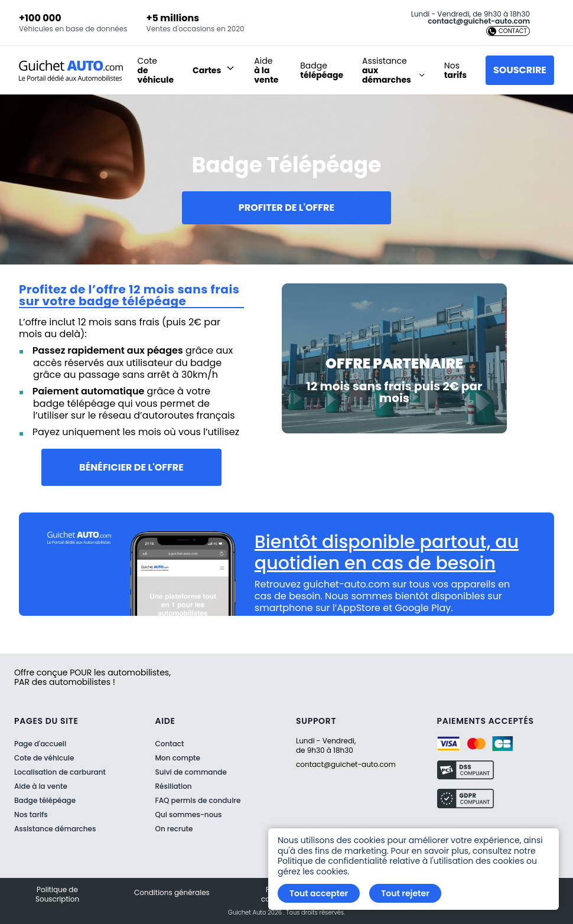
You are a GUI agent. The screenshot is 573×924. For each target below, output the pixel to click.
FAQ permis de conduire (198, 801)
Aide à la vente (41, 786)
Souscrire (520, 70)
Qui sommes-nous (189, 815)
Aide (266, 70)
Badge (322, 70)
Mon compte (178, 758)
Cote (155, 70)
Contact (170, 744)
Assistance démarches (55, 829)
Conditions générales (172, 893)
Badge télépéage (45, 800)
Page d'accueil (40, 744)
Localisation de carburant (60, 772)
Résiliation (174, 786)
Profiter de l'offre (286, 208)
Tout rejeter (405, 893)
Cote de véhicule (44, 758)
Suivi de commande (191, 772)
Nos (455, 70)
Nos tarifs (31, 814)
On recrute (174, 829)
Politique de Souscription (57, 894)
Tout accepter (319, 893)
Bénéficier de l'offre (131, 467)
